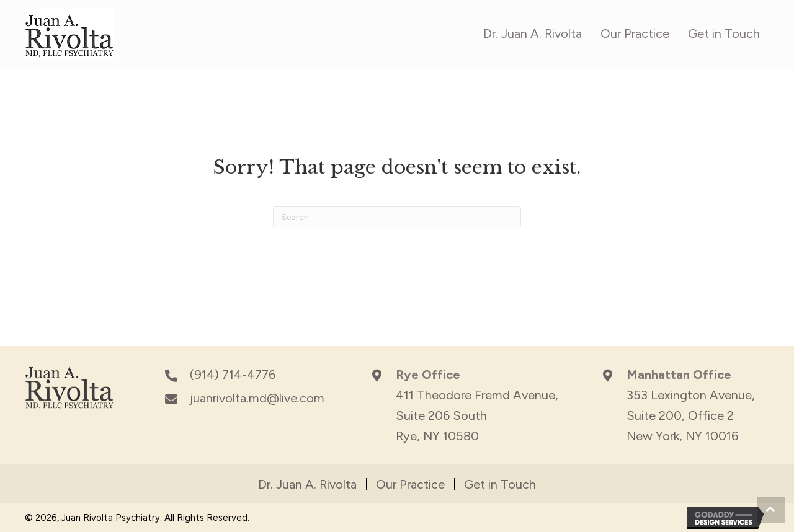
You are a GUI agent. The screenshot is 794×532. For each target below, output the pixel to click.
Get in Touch (500, 484)
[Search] (397, 217)
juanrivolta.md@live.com (257, 398)
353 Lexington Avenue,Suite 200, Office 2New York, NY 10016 (691, 415)
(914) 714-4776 (233, 375)
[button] (771, 510)
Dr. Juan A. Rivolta (307, 484)
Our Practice (410, 484)
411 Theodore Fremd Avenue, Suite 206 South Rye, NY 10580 (477, 415)
